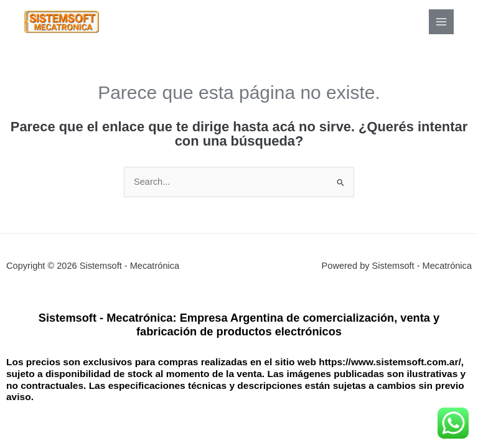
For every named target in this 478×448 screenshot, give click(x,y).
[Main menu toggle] (441, 22)
